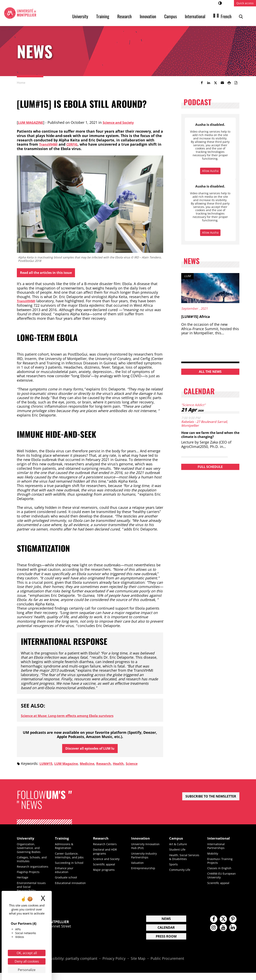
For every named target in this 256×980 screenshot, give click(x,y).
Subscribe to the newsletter (211, 799)
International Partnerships (217, 849)
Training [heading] (63, 841)
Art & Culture (179, 847)
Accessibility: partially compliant (70, 966)
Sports (174, 871)
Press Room (166, 943)
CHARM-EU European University (223, 879)
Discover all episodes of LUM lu (90, 750)
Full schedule (210, 467)
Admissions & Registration (65, 849)
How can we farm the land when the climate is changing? (209, 435)
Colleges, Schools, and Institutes (30, 862)
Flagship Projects (30, 879)
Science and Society (124, 122)
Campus (170, 16)
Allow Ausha (210, 171)
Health (128, 766)
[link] (202, 83)
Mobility (213, 857)
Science (143, 766)
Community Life (181, 877)
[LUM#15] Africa (196, 317)
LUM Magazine (32, 122)
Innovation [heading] (142, 841)
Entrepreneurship (145, 871)
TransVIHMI (50, 144)
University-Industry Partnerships (146, 859)
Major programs (105, 873)
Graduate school (68, 881)
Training (103, 16)
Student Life (178, 853)
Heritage (23, 884)
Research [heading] (102, 841)
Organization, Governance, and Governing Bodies (30, 851)
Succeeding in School (71, 866)
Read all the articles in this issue (50, 273)
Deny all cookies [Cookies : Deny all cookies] (27, 961)
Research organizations (27, 872)
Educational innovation (64, 888)
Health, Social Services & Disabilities (179, 862)
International (195, 16)
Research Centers (106, 847)
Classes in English (221, 871)
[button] (222, 83)
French (226, 16)
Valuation (138, 866)
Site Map (138, 966)
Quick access (245, 3)
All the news (210, 372)
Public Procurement (167, 966)
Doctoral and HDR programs (107, 855)
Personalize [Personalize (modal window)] (27, 970)
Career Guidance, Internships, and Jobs (71, 859)
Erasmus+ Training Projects (221, 864)
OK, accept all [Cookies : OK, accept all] (27, 953)
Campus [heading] (177, 841)
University (80, 16)
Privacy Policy (114, 966)
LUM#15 (47, 766)
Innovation (148, 16)
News (166, 926)
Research (124, 16)
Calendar (166, 935)
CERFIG (75, 144)
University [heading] (27, 841)
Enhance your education (65, 873)
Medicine (93, 766)
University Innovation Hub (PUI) (147, 849)
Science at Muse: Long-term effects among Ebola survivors (74, 717)
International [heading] (221, 841)
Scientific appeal (105, 867)
